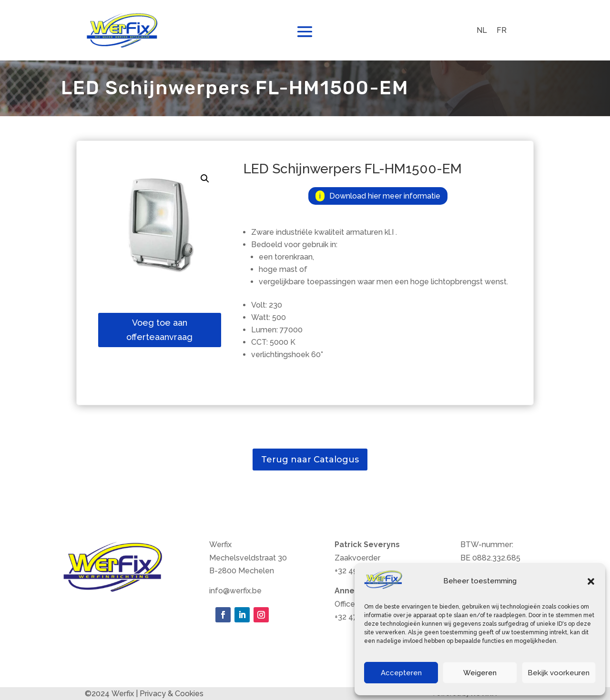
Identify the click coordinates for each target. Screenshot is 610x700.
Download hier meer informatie (385, 196)
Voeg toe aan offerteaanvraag (159, 330)
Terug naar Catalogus (310, 460)
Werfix (123, 694)
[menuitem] (482, 30)
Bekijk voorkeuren (559, 673)
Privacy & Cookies (172, 694)
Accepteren (401, 673)
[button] (591, 581)
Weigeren (480, 673)
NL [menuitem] (482, 30)
